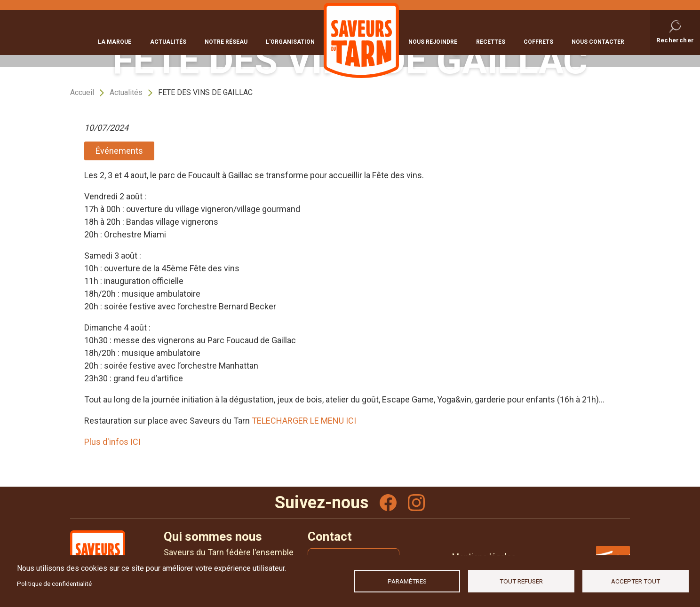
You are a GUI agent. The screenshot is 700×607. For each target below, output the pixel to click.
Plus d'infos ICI (113, 442)
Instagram (416, 503)
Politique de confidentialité (54, 583)
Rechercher (675, 39)
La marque (115, 41)
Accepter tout (636, 581)
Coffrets (538, 41)
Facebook (388, 503)
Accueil (82, 92)
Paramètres (407, 581)
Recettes (491, 41)
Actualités (168, 41)
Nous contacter (598, 41)
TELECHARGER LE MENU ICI (304, 421)
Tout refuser (521, 581)
